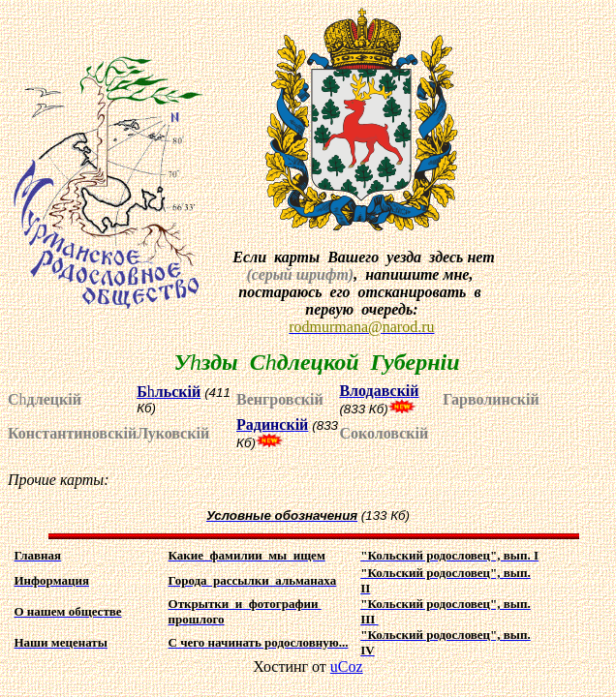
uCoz (347, 667)
